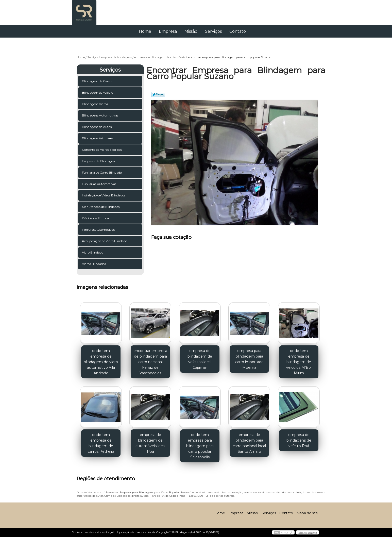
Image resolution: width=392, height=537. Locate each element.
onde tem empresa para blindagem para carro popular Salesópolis (200, 446)
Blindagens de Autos (97, 127)
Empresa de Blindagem (99, 161)
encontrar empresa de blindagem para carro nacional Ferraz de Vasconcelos (150, 362)
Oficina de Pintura (96, 218)
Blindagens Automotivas (100, 115)
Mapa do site (307, 513)
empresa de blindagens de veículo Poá (299, 440)
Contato (238, 31)
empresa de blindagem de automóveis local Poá (150, 443)
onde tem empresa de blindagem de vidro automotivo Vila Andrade (101, 362)
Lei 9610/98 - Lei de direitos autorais (211, 496)
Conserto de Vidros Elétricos (102, 150)
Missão (191, 31)
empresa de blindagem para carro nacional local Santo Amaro (249, 443)
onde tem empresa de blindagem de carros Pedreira (101, 443)
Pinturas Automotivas (99, 230)
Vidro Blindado (93, 252)
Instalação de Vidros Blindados (104, 195)
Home (145, 31)
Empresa (168, 31)
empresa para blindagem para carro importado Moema (249, 359)
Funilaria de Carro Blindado (102, 172)
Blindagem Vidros (95, 104)
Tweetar (158, 94)
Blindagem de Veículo (98, 93)
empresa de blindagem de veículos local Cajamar (200, 359)
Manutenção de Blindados (101, 207)
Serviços (213, 31)
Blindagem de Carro (97, 81)
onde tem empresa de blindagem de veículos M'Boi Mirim (299, 362)
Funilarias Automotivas (99, 184)
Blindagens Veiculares (98, 138)
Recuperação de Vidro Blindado (105, 241)
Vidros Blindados (94, 264)
